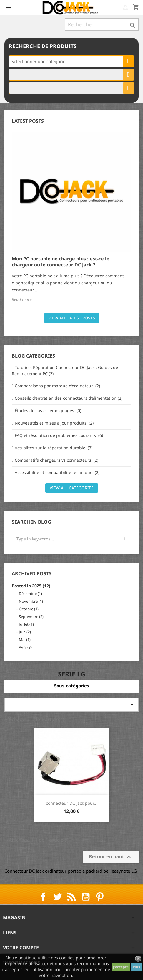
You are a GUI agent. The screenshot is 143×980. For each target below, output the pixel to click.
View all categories (72, 488)
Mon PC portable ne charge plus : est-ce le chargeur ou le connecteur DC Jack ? (61, 262)
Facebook (43, 897)
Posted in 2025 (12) (31, 586)
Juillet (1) (26, 624)
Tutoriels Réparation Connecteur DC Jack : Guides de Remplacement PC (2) (65, 371)
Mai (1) (25, 640)
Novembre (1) (31, 601)
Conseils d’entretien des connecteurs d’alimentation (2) (69, 398)
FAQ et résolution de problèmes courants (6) (59, 435)
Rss (71, 897)
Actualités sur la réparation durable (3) (54, 448)
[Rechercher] (102, 24)
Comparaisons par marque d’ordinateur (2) (57, 386)
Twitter (57, 897)
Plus (136, 967)
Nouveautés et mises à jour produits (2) (54, 423)
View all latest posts (72, 318)
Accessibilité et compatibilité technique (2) (57, 472)
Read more (22, 299)
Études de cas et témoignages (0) (48, 410)
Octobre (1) (29, 609)
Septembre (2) (31, 617)
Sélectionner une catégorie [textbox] (38, 61)
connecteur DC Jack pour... (72, 803)
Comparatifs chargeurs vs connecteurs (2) (56, 460)
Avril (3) (25, 647)
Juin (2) (25, 632)
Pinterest (100, 897)
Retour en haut (111, 857)
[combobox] (71, 61)
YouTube (86, 897)
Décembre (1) (30, 594)
